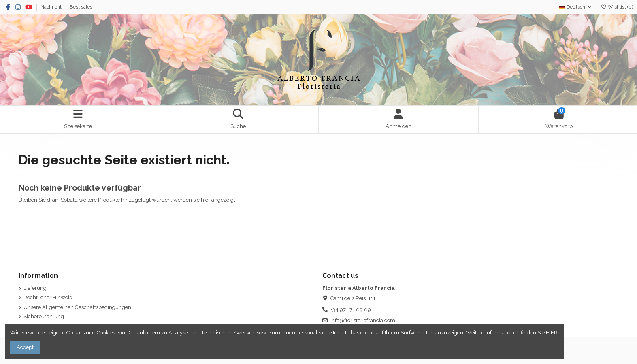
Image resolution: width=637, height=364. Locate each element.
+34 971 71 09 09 (351, 310)
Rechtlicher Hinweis (48, 297)
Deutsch (576, 7)
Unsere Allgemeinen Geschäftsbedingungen (77, 307)
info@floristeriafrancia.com (363, 320)
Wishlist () (617, 7)
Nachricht (52, 7)
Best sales (81, 7)
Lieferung (35, 288)
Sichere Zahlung (44, 316)
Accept (25, 347)
